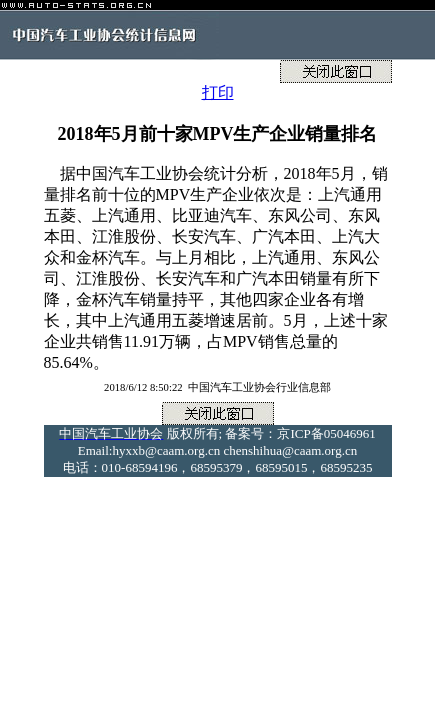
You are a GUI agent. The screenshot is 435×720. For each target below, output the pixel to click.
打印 (218, 92)
